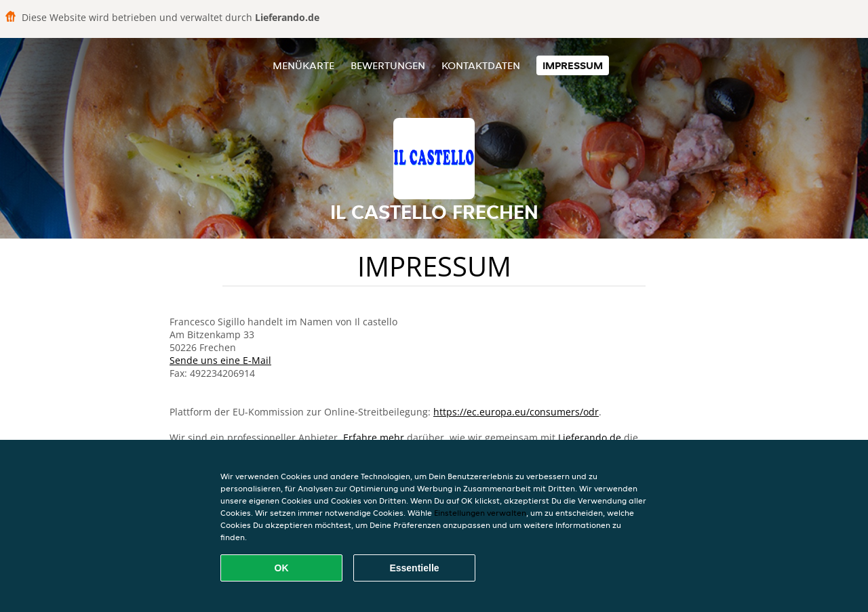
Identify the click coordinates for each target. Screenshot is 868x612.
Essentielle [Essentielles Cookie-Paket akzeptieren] (414, 568)
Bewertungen (388, 65)
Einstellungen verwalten (480, 513)
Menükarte (303, 65)
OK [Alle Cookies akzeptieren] (282, 568)
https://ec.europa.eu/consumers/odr (516, 412)
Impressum (573, 65)
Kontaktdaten (481, 65)
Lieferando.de (590, 437)
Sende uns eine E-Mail (220, 360)
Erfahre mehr (374, 437)
